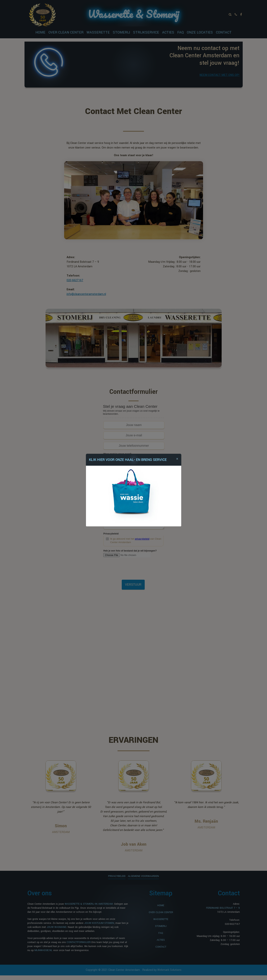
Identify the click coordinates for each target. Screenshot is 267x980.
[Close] (177, 459)
